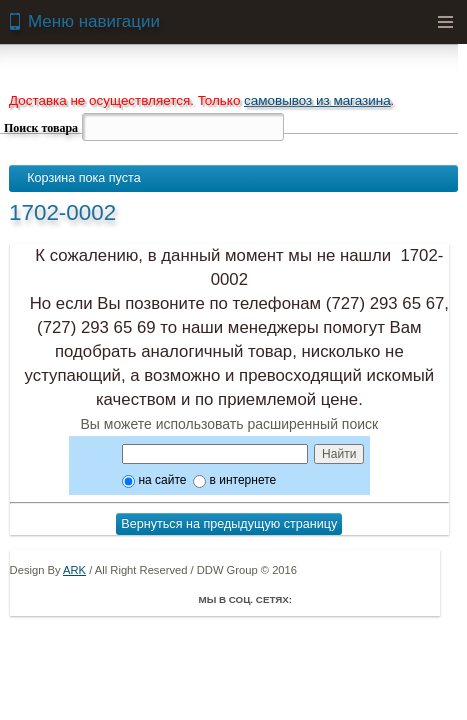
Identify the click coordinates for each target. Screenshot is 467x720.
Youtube (396, 599)
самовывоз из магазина (317, 100)
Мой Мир (424, 599)
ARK (74, 570)
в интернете (234, 480)
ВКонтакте (368, 599)
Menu (445, 22)
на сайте (154, 480)
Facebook (312, 599)
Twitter (340, 599)
